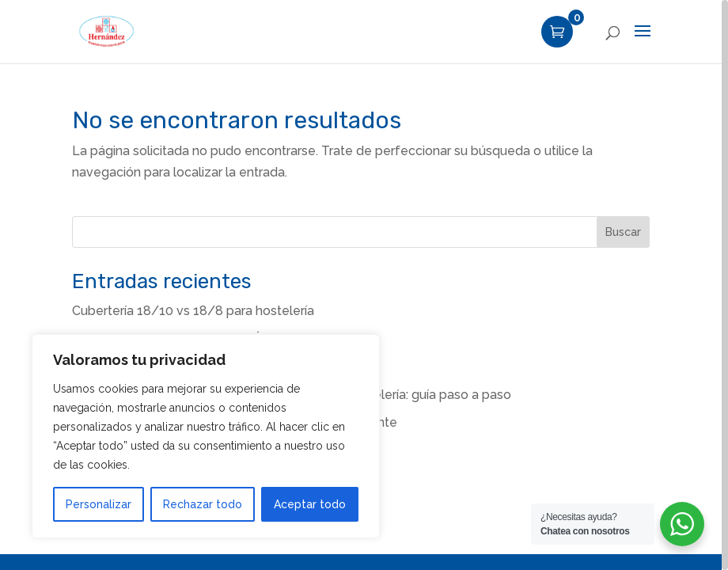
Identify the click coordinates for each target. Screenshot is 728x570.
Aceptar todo (310, 504)
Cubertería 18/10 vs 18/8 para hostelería (193, 311)
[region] (364, 285)
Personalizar (99, 504)
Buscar (623, 232)
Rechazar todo (203, 504)
